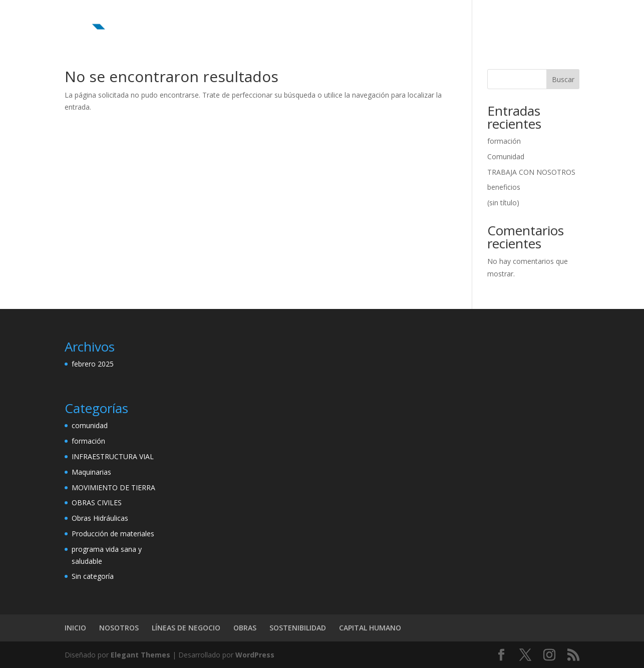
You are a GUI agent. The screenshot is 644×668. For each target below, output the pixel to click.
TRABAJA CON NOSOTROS (531, 172)
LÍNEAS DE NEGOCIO (325, 21)
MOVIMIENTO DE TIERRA (113, 487)
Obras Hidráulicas (100, 518)
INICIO (215, 21)
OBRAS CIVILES (97, 503)
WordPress (255, 655)
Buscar (563, 79)
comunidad (90, 425)
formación (504, 141)
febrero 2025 (93, 364)
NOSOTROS (258, 21)
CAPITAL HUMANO (509, 21)
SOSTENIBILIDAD (437, 21)
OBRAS (384, 21)
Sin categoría (93, 576)
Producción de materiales (113, 534)
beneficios (504, 187)
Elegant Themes (140, 655)
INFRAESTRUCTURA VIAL (113, 456)
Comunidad (506, 156)
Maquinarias (91, 472)
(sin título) (503, 203)
